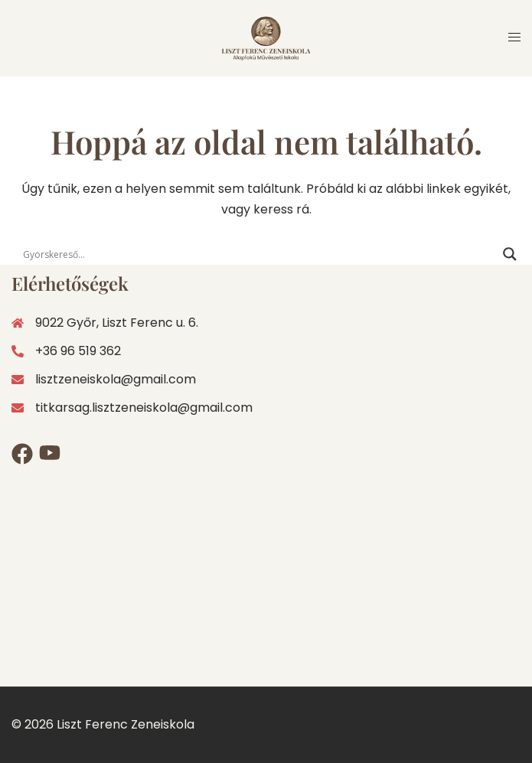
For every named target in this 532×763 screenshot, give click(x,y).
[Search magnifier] (510, 254)
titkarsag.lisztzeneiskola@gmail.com (144, 408)
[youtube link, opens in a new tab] (45, 454)
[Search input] (259, 254)
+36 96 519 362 (66, 351)
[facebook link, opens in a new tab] (18, 454)
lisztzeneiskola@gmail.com (116, 379)
